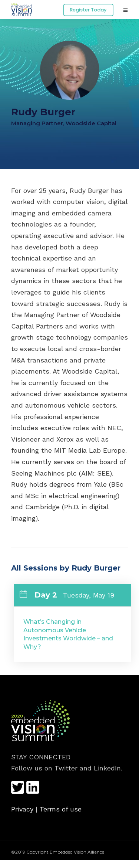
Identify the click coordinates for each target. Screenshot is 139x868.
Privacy (22, 809)
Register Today (88, 10)
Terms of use (61, 809)
